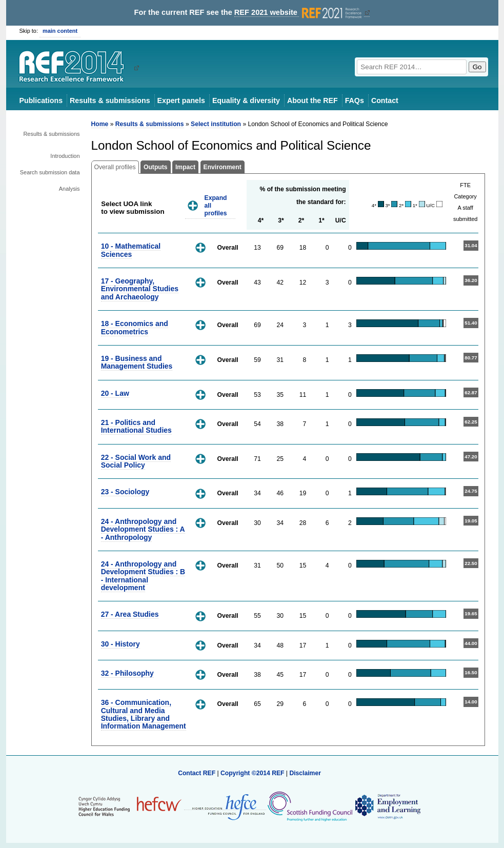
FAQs (355, 100)
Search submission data (50, 172)
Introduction (65, 156)
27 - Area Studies (130, 614)
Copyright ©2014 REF (253, 773)
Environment (223, 167)
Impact (185, 167)
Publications (41, 100)
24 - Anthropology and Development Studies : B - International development (143, 576)
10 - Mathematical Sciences (131, 250)
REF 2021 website (299, 13)
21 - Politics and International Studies (136, 426)
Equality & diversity (246, 100)
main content (60, 31)
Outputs (156, 167)
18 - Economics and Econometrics (135, 327)
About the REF (313, 100)
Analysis (69, 189)
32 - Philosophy (127, 673)
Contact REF (197, 773)
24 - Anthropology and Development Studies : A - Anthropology (143, 529)
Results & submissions (110, 100)
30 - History (120, 644)
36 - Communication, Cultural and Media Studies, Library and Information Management (144, 714)
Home (100, 124)
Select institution (216, 124)
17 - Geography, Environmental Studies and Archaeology (140, 289)
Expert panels (181, 100)
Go (477, 67)
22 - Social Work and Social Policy (136, 461)
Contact (385, 100)
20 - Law (115, 393)
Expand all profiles (216, 205)
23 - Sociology (125, 492)
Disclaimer (305, 773)
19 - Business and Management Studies (137, 362)
